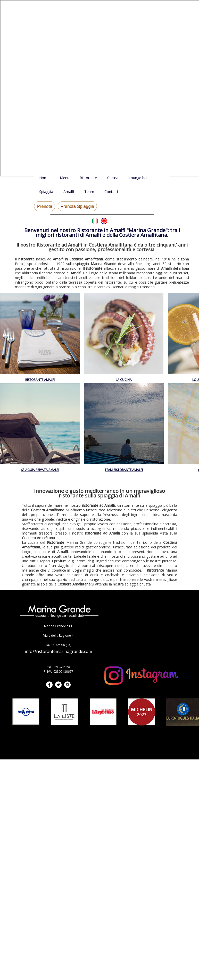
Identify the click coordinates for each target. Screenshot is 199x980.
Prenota (45, 206)
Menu (65, 178)
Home (44, 178)
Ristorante (88, 178)
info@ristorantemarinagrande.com (58, 651)
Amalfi (69, 192)
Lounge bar (138, 178)
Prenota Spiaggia (77, 206)
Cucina (113, 178)
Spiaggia (46, 192)
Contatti (111, 192)
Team (89, 192)
